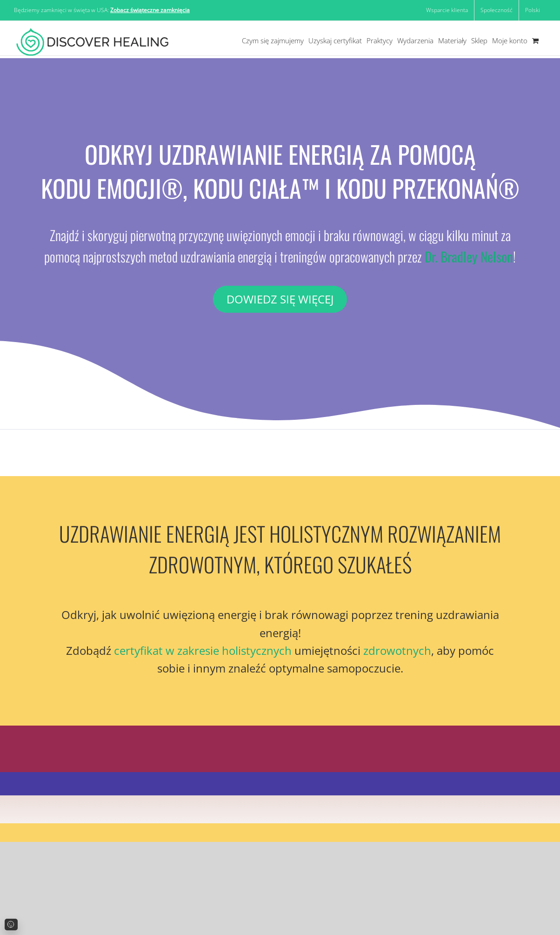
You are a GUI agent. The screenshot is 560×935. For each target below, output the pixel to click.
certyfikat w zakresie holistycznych (203, 650)
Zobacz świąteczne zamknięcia (150, 10)
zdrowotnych (397, 650)
